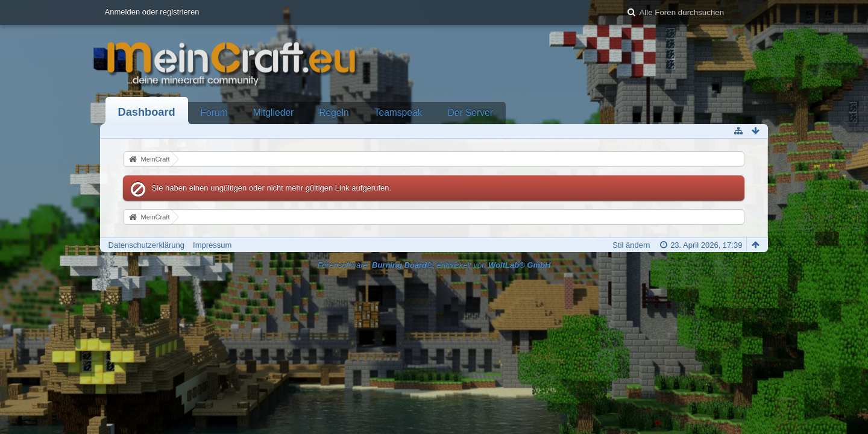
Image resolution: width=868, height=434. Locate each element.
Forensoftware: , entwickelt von (434, 265)
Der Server (470, 112)
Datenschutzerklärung (146, 245)
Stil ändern (631, 245)
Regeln (334, 112)
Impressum (212, 245)
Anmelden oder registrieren (152, 12)
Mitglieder (274, 112)
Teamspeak (398, 112)
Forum (214, 112)
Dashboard (147, 112)
